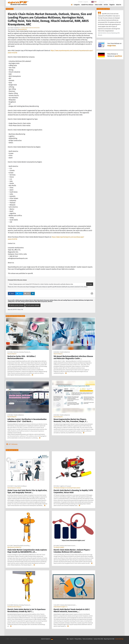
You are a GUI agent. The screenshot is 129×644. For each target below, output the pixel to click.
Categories (77, 5)
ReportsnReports (22, 29)
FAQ (68, 639)
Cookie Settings (119, 639)
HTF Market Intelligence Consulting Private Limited (67, 488)
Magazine (112, 5)
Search (117, 2)
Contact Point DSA (98, 639)
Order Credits (99, 5)
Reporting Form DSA (109, 639)
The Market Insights (59, 547)
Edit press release (33, 305)
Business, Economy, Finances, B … (22, 352)
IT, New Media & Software (20, 486)
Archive (106, 5)
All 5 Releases (12, 444)
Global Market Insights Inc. (61, 607)
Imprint (86, 2)
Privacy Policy (78, 639)
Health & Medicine (65, 352)
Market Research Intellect (14, 488)
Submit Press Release (87, 5)
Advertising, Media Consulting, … (22, 546)
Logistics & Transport (66, 486)
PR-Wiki (80, 2)
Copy (90, 284)
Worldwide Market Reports (14, 607)
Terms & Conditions (88, 639)
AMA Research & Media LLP (14, 547)
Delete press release (16, 305)
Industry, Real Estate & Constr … (68, 546)
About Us (119, 5)
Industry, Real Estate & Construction (30, 28)
